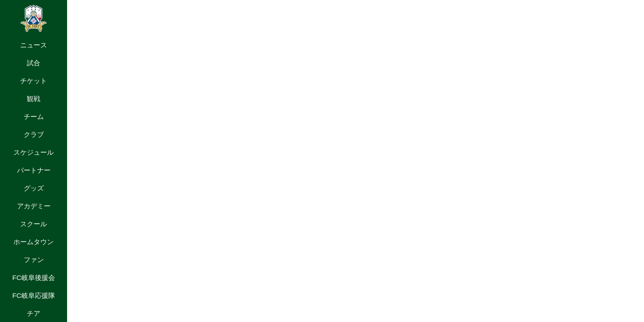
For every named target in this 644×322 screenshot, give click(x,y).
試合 (34, 63)
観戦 (34, 99)
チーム (34, 117)
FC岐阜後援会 (33, 278)
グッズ (34, 188)
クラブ (34, 134)
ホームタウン (34, 242)
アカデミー (34, 206)
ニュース (34, 45)
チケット (34, 81)
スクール (34, 224)
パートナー (34, 170)
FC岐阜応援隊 (33, 295)
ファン (34, 260)
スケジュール (34, 152)
